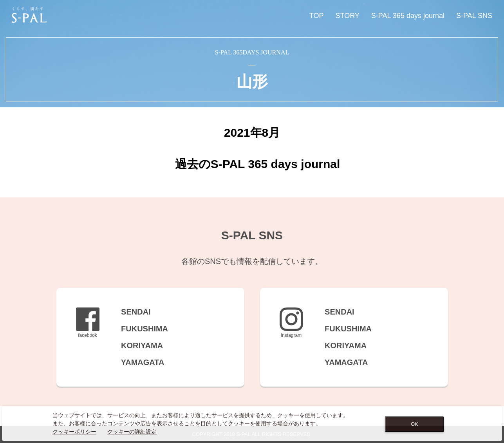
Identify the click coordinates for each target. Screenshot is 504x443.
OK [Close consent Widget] (414, 424)
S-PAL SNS (474, 16)
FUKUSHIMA (140, 329)
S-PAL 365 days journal (408, 16)
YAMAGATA (138, 362)
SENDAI (131, 312)
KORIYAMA (137, 345)
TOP (317, 16)
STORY (347, 16)
